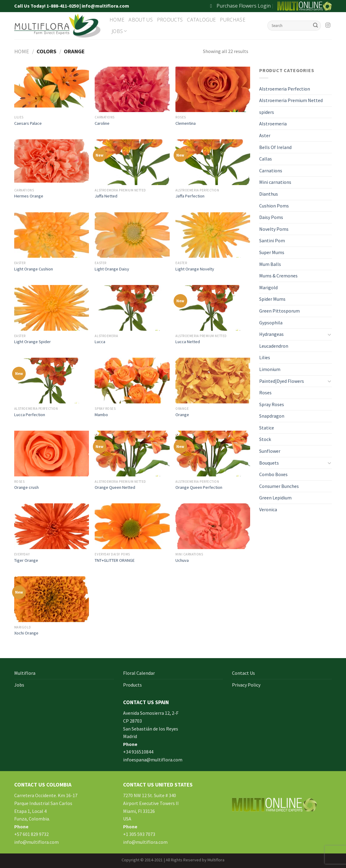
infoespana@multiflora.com (153, 760)
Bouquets (269, 463)
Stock (265, 439)
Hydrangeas (271, 334)
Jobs (119, 31)
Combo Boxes (273, 474)
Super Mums (272, 252)
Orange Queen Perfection (199, 487)
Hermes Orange (29, 196)
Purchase (233, 20)
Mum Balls (270, 264)
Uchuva (182, 560)
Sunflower (270, 451)
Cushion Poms (274, 206)
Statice (267, 428)
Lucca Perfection (30, 415)
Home (117, 20)
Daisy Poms (271, 217)
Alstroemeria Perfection (285, 89)
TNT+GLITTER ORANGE (115, 560)
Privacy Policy (246, 685)
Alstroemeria (273, 124)
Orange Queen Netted (115, 487)
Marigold (268, 287)
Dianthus (269, 194)
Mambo (101, 415)
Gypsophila (271, 323)
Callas (266, 159)
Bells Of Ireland (275, 147)
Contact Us (243, 673)
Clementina (186, 123)
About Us (141, 20)
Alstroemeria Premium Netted (291, 100)
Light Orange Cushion (34, 269)
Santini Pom (272, 240)
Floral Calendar (139, 673)
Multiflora (25, 673)
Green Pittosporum (279, 311)
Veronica (268, 509)
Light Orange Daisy (112, 269)
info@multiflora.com (36, 842)
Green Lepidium (275, 498)
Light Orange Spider (33, 342)
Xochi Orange (26, 633)
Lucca (100, 342)
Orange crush (26, 487)
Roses (265, 393)
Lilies (265, 357)
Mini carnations (275, 182)
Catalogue (201, 20)
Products (170, 20)
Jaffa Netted (106, 196)
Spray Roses (272, 404)
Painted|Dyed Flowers (282, 381)
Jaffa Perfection (190, 196)
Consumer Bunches (279, 486)
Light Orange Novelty (195, 269)
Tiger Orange (26, 560)
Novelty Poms (274, 229)
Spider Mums (272, 299)
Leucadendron (274, 346)
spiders (267, 112)
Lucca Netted (188, 342)
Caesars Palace (28, 123)
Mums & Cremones (278, 276)
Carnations (271, 171)
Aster (265, 135)
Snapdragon (272, 416)
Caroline (102, 123)
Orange (182, 415)
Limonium (270, 369)
